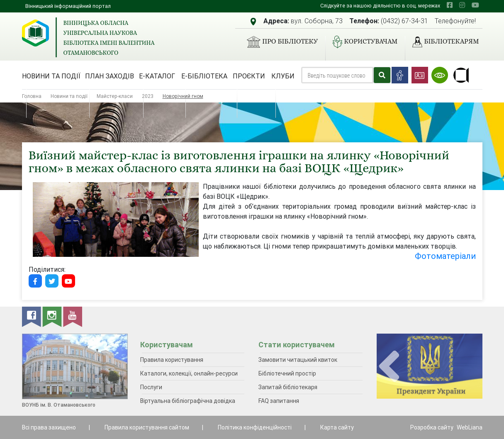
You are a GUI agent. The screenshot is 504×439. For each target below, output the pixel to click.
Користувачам (362, 42)
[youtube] (475, 5)
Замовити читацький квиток (298, 360)
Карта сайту (337, 427)
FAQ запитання (279, 401)
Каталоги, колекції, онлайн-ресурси (189, 373)
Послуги (151, 387)
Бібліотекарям (442, 42)
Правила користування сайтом (147, 427)
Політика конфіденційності (255, 427)
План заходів (110, 76)
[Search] (337, 75)
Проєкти (249, 76)
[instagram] (462, 5)
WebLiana (470, 427)
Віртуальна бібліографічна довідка (188, 401)
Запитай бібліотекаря (288, 387)
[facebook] (450, 5)
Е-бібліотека (204, 76)
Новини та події (51, 76)
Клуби (283, 76)
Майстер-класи (115, 96)
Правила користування (172, 360)
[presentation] (389, 367)
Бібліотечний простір (287, 373)
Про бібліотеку (279, 42)
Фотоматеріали (445, 256)
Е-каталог (157, 76)
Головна (32, 96)
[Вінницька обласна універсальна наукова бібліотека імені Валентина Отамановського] (35, 33)
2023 (148, 96)
